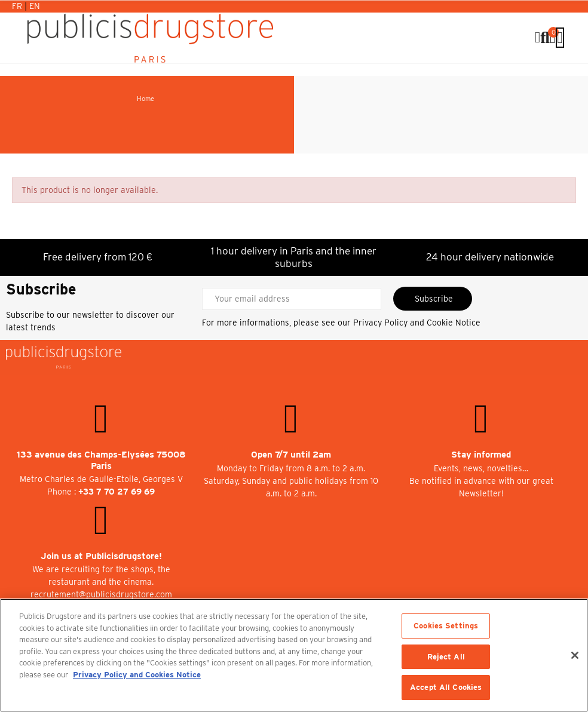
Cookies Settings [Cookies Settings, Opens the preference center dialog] (446, 626)
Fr (18, 6)
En (35, 6)
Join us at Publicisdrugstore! (101, 556)
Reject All (446, 657)
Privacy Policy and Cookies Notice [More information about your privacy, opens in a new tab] (137, 675)
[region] (294, 655)
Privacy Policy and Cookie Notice (417, 323)
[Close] (575, 655)
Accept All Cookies (446, 687)
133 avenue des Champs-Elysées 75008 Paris (101, 460)
